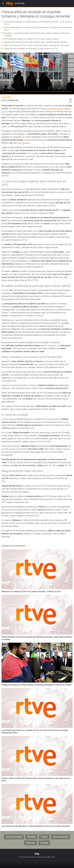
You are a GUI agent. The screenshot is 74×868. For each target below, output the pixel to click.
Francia (44, 837)
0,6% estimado (23, 143)
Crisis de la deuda (14, 837)
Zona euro (31, 843)
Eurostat (44, 843)
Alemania (31, 837)
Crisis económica (61, 837)
